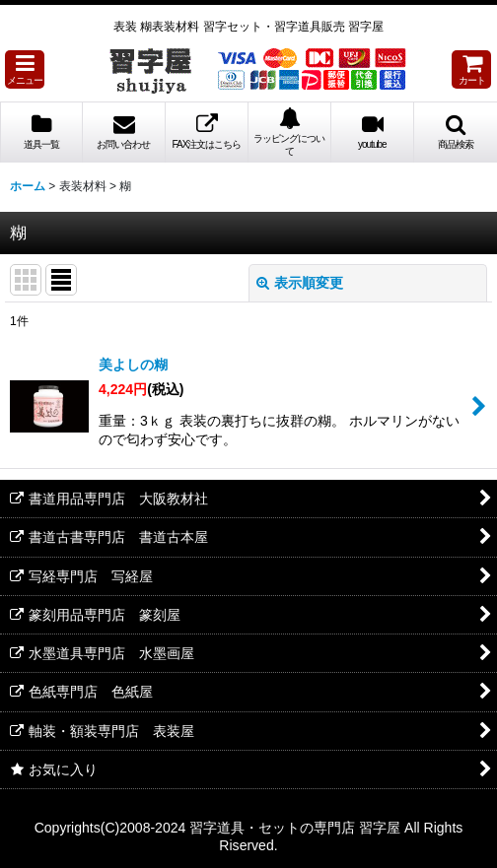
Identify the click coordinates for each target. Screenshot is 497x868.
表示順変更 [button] (300, 283)
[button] (25, 69)
